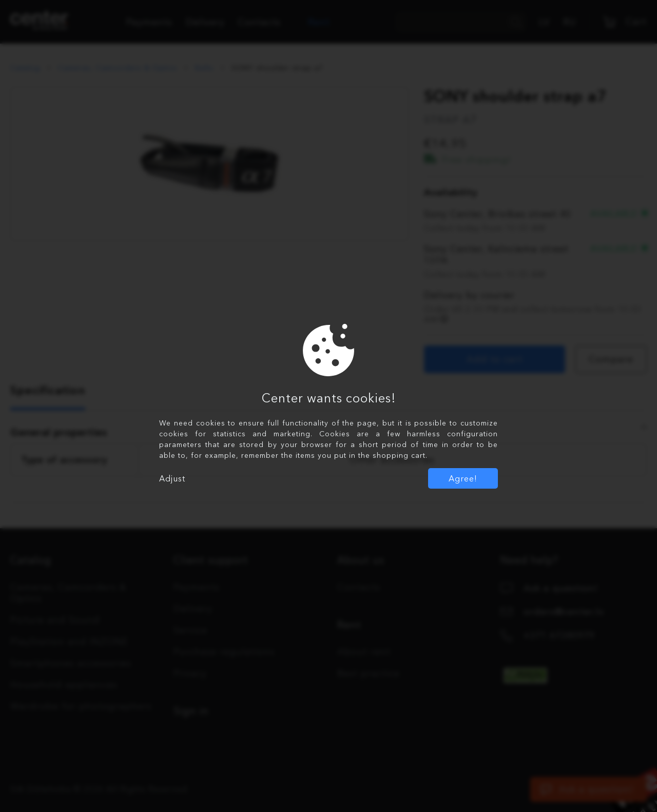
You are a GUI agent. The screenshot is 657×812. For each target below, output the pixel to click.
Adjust (172, 478)
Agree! (463, 478)
